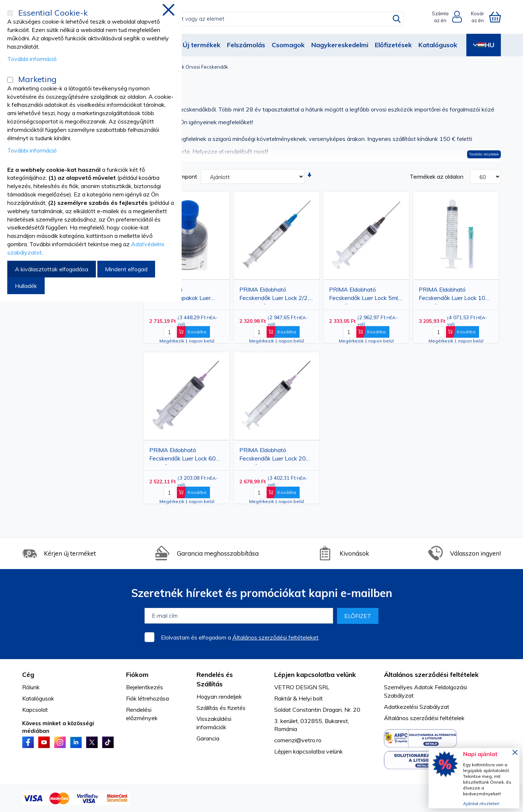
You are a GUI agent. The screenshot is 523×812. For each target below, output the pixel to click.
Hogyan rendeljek (219, 697)
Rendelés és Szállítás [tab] (215, 679)
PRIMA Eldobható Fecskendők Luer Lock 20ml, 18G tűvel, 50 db (276, 456)
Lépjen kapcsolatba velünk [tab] (315, 675)
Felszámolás (246, 45)
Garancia (208, 738)
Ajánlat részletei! (481, 803)
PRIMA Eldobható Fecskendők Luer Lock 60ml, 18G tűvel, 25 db (186, 456)
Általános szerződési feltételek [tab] (431, 675)
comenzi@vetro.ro (298, 740)
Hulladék (26, 286)
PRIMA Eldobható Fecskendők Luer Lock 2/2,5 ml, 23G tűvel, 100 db (276, 295)
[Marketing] (10, 80)
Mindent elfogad (126, 269)
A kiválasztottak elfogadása (52, 269)
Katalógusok (438, 45)
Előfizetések (393, 45)
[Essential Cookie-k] (10, 13)
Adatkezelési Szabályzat (417, 707)
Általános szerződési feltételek (424, 718)
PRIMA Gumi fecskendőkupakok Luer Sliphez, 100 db (180, 295)
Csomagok (288, 45)
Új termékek (202, 45)
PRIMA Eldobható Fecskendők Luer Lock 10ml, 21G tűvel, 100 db (455, 295)
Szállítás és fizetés (221, 708)
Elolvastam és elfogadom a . (240, 637)
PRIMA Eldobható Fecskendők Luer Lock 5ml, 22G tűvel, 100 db (364, 295)
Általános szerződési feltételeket (275, 637)
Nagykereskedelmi (340, 45)
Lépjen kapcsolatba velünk (309, 751)
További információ (32, 59)
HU (484, 45)
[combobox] (267, 19)
